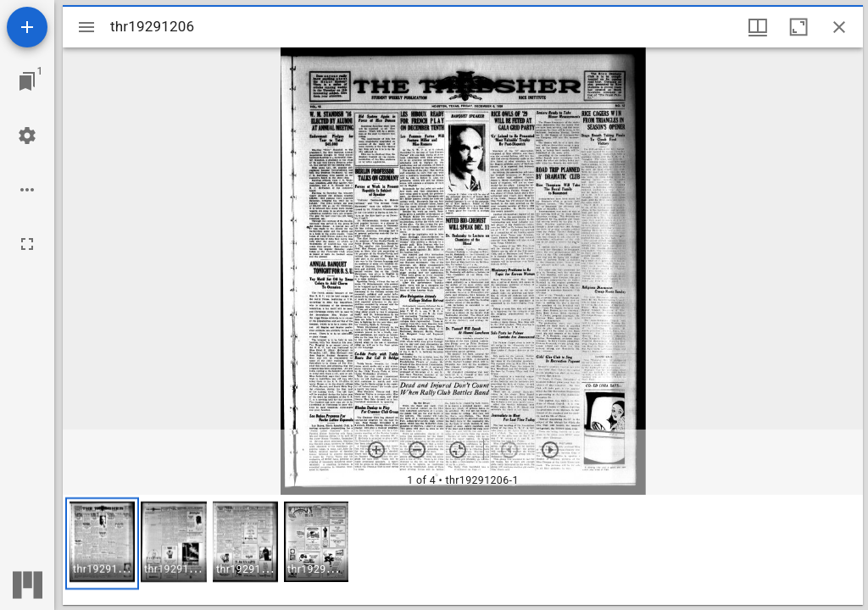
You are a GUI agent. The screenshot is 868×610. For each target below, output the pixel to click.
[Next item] (550, 450)
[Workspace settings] (27, 136)
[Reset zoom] (458, 450)
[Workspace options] (27, 190)
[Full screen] (27, 244)
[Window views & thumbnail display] (758, 27)
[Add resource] (27, 27)
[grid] (463, 550)
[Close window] (839, 27)
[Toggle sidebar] (86, 27)
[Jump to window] (27, 81)
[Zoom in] (376, 450)
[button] (102, 543)
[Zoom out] (417, 450)
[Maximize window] (798, 27)
